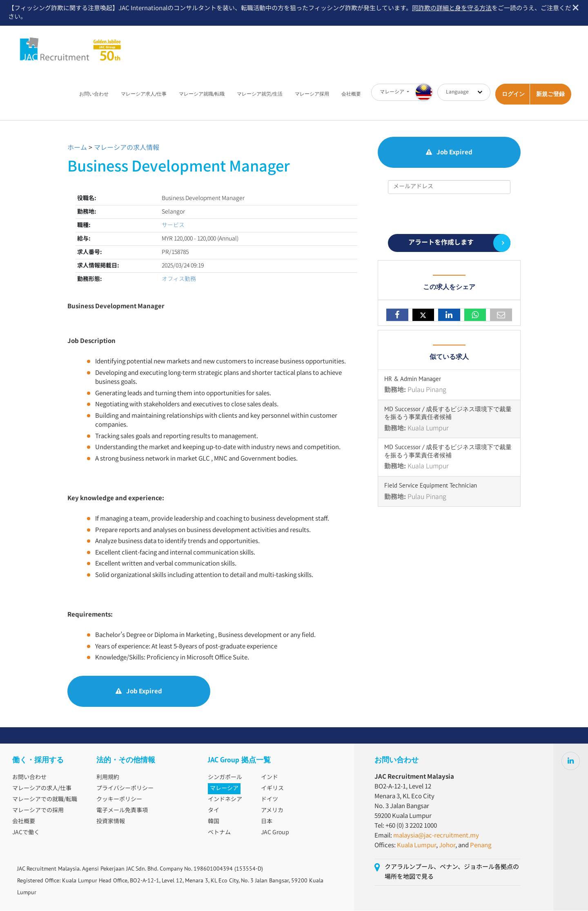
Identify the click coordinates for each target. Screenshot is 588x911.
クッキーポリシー (119, 800)
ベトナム (219, 833)
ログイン (513, 94)
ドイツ (269, 800)
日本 (267, 822)
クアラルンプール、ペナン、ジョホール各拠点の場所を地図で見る (452, 872)
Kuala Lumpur (416, 846)
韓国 (214, 822)
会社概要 (351, 94)
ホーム (77, 148)
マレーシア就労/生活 (260, 94)
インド (269, 778)
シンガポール (225, 778)
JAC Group (275, 833)
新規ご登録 (550, 94)
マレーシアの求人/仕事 (42, 789)
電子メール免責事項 (122, 811)
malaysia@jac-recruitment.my (436, 836)
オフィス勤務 (179, 280)
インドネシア (225, 800)
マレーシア (224, 789)
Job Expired (139, 692)
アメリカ (272, 811)
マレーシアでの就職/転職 (45, 800)
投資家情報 (111, 822)
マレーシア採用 (312, 94)
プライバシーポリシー (125, 789)
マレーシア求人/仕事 (144, 94)
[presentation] (450, 214)
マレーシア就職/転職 (202, 94)
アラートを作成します (441, 243)
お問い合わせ (94, 94)
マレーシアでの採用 (38, 811)
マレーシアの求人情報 (127, 148)
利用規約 (108, 778)
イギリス (272, 789)
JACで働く (26, 833)
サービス (173, 226)
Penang (481, 846)
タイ (214, 811)
